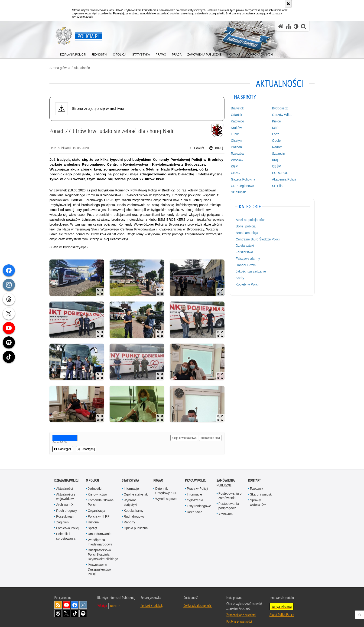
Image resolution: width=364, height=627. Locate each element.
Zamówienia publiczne (226, 476)
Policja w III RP (99, 510)
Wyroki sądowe (166, 492)
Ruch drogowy (67, 504)
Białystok (236, 108)
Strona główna (65, 68)
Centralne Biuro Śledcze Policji (256, 239)
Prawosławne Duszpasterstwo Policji (99, 563)
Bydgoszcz (277, 108)
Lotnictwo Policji (68, 522)
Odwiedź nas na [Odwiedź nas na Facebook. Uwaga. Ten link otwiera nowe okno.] (75, 599)
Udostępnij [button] (68, 443)
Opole (273, 140)
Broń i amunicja (245, 233)
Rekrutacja (195, 506)
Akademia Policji (281, 179)
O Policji (92, 474)
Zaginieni (63, 516)
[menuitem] (73, 54)
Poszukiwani (65, 510)
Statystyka (130, 474)
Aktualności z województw (66, 490)
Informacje (131, 482)
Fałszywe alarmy (246, 258)
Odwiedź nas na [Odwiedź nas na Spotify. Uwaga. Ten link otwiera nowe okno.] (83, 607)
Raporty (129, 516)
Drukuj (215, 148)
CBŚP (273, 166)
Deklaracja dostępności (198, 599)
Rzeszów (236, 153)
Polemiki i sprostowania (66, 530)
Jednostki (95, 482)
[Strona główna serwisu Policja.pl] (281, 26)
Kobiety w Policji (246, 284)
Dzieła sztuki (243, 245)
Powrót (195, 148)
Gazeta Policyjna (241, 179)
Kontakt (255, 474)
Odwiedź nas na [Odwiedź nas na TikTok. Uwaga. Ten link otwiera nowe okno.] (75, 607)
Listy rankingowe (199, 500)
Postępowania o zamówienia (230, 489)
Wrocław (235, 160)
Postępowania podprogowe (229, 500)
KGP (233, 166)
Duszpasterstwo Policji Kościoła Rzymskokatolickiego (103, 548)
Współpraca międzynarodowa (100, 536)
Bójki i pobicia (244, 226)
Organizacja (96, 504)
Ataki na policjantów (248, 220)
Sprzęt (92, 522)
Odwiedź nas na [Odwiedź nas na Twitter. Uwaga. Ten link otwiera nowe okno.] (66, 607)
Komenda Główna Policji (101, 496)
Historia (93, 516)
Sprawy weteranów (258, 496)
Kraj (272, 160)
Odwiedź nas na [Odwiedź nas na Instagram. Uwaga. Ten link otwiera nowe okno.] (83, 599)
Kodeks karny (134, 504)
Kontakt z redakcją (152, 599)
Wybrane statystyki (130, 496)
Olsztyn (235, 140)
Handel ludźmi (244, 265)
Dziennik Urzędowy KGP (166, 484)
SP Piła (274, 186)
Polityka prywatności (239, 615)
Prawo (158, 474)
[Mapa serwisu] (289, 26)
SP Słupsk (237, 192)
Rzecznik (257, 482)
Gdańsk (235, 115)
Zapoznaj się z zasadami (241, 608)
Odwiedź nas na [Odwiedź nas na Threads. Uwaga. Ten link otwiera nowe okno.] (58, 607)
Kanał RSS (58, 599)
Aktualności (87, 68)
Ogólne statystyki (136, 488)
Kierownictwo (97, 488)
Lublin (233, 134)
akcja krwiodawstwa (183, 432)
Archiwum (226, 508)
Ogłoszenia (195, 494)
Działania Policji (67, 474)
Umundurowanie (100, 528)
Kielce (273, 121)
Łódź (272, 134)
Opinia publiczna (136, 522)
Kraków (235, 128)
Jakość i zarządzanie (249, 271)
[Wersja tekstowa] (296, 26)
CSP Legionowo (241, 186)
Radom (274, 147)
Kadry (238, 278)
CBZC (234, 173)
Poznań (235, 147)
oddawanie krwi (209, 432)
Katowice (236, 121)
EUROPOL (277, 173)
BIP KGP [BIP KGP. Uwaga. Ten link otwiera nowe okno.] (115, 600)
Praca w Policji (196, 474)
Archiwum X (65, 498)
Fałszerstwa (243, 252)
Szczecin (275, 153)
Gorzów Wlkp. (279, 115)
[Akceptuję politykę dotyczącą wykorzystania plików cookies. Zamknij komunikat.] (288, 4)
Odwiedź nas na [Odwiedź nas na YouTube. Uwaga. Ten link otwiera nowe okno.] (66, 599)
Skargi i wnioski (261, 488)
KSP (272, 128)
